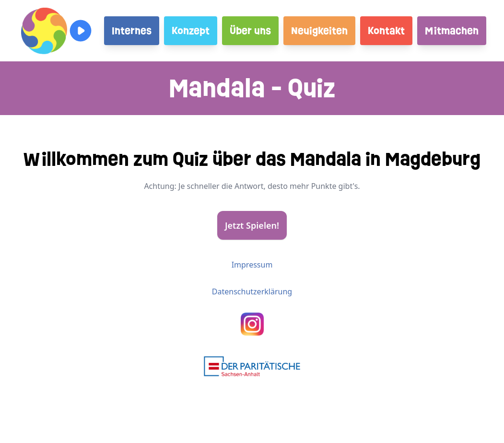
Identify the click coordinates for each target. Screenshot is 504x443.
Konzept (191, 31)
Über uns (250, 31)
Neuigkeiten (319, 31)
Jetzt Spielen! (252, 225)
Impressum (252, 265)
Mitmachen (452, 31)
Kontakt (386, 31)
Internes (132, 31)
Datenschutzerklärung (252, 291)
